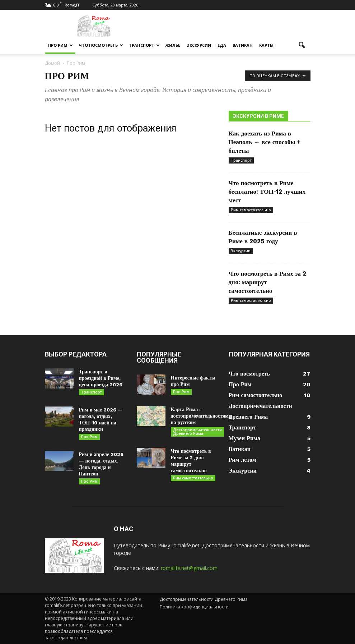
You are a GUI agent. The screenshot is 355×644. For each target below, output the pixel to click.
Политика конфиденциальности (194, 607)
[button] (302, 45)
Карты (266, 45)
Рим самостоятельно (251, 210)
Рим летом (242, 460)
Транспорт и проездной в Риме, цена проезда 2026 (101, 378)
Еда (222, 45)
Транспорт (144, 45)
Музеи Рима (244, 438)
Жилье (173, 45)
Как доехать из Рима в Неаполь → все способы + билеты (265, 142)
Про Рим (60, 45)
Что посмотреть (101, 45)
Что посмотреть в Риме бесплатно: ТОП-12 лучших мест (267, 192)
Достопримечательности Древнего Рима (197, 432)
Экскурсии (199, 45)
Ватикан (243, 45)
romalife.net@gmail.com (189, 568)
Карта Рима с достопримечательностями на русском (201, 416)
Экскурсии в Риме (258, 116)
